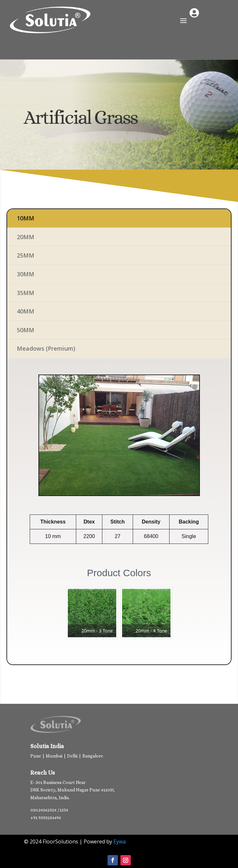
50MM (26, 330)
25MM (26, 255)
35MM (26, 293)
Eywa (119, 842)
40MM (26, 311)
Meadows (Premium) (46, 348)
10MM (26, 218)
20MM (26, 237)
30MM (26, 274)
